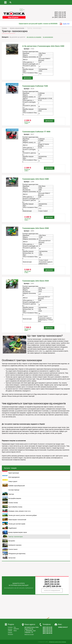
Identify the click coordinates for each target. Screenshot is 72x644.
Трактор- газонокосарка (34, 28)
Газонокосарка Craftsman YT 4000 (36, 132)
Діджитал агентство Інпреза (58, 642)
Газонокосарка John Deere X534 (35, 281)
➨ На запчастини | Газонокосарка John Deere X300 (43, 46)
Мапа (15, 630)
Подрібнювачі (12, 528)
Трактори (11, 494)
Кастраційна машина (15, 498)
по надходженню (48, 37)
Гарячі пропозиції (14, 473)
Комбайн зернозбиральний (16, 486)
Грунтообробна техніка (15, 507)
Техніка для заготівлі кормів (17, 524)
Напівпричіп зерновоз (15, 545)
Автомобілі (12, 541)
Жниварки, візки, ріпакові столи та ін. (20, 511)
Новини (10, 632)
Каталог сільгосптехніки (17, 28)
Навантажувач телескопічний (17, 520)
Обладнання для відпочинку (17, 554)
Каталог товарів (10, 630)
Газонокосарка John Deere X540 (35, 228)
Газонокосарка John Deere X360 (35, 179)
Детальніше (28, 78)
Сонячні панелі (13, 549)
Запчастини (12, 558)
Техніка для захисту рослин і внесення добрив (22, 515)
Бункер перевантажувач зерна (18, 532)
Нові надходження (14, 477)
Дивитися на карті (29, 634)
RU (24, 10)
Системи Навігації (14, 490)
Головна (4, 28)
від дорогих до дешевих (34, 37)
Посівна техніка (13, 503)
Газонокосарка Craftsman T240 (35, 86)
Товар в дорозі (13, 481)
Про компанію (16, 628)
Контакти (10, 634)
